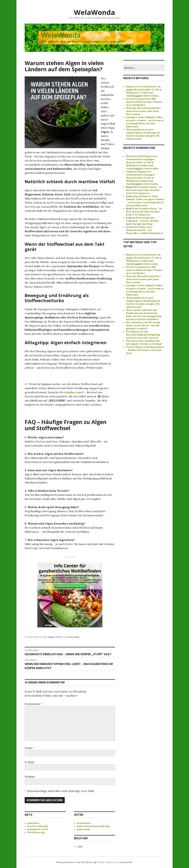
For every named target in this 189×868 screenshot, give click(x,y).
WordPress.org (36, 832)
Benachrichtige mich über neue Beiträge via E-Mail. (61, 791)
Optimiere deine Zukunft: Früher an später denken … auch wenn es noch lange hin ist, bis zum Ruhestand (145, 122)
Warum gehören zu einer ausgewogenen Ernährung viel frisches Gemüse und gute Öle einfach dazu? (143, 134)
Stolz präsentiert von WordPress (75, 862)
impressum (83, 829)
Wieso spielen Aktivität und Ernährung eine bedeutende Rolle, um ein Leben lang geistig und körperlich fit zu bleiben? (144, 315)
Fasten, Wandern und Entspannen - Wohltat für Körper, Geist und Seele (145, 350)
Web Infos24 (133, 156)
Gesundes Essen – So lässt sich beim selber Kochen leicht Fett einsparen (144, 190)
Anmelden (33, 823)
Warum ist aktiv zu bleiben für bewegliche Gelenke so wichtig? (144, 342)
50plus (130, 172)
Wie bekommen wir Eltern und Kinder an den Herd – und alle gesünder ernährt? (143, 325)
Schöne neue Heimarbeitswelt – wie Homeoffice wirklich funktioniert (145, 230)
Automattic (126, 862)
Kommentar (34, 704)
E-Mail (30, 762)
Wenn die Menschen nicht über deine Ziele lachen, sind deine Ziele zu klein (143, 111)
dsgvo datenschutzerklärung (93, 826)
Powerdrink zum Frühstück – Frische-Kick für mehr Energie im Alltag (142, 221)
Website (30, 777)
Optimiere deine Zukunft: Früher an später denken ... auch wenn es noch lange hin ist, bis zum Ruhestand (145, 290)
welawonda (73, 637)
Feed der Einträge (38, 826)
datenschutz (84, 823)
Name (30, 748)
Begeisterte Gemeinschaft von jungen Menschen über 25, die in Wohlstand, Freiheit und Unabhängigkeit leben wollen (144, 91)
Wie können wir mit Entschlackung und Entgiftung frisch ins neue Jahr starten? (143, 335)
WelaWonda (94, 12)
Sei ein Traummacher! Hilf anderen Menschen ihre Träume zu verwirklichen (144, 102)
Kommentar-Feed (38, 829)
